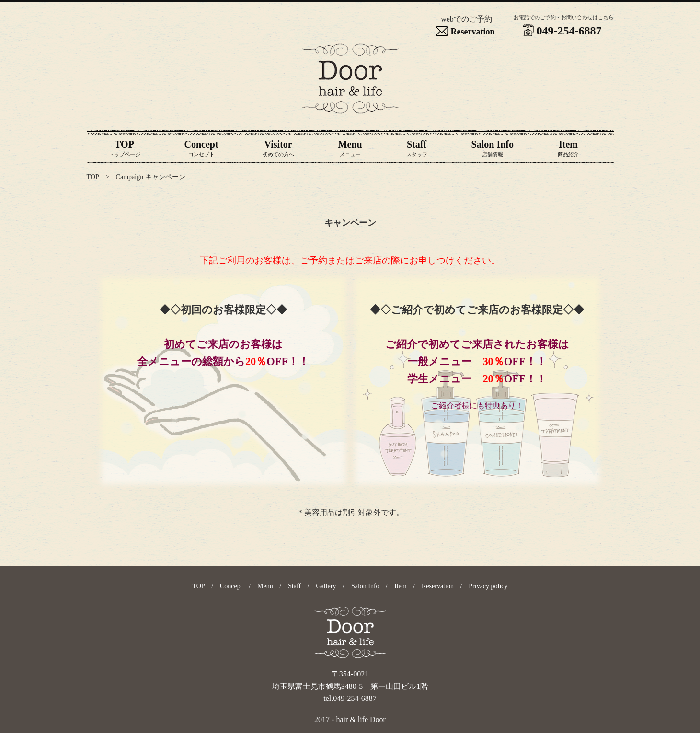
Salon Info (365, 586)
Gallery (326, 586)
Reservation (467, 32)
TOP (93, 177)
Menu (265, 586)
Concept (231, 586)
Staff (294, 586)
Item (401, 586)
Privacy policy (488, 586)
